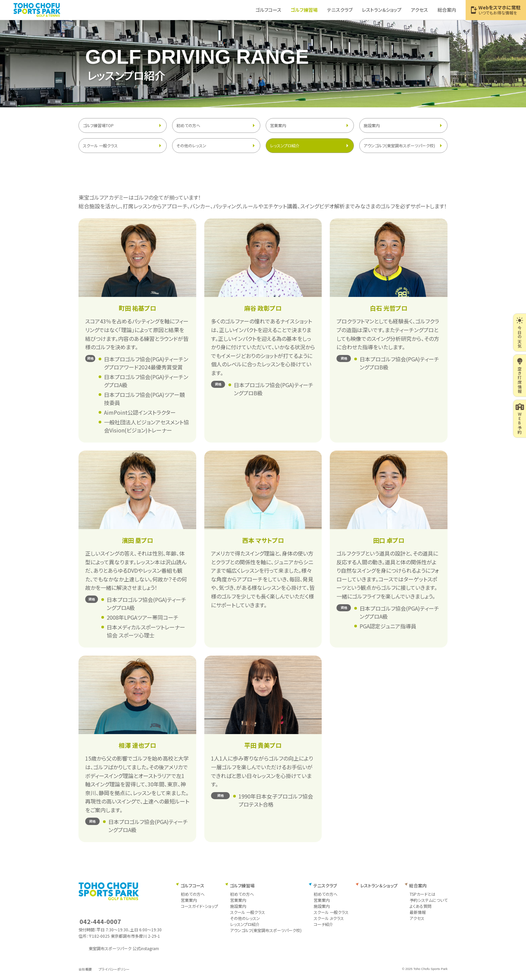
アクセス (417, 918)
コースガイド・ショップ (199, 906)
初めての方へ (188, 125)
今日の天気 (519, 332)
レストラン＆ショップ (379, 886)
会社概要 (85, 969)
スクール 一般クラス (100, 145)
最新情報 (418, 912)
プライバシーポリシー (114, 969)
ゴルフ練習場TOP (98, 125)
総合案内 (418, 886)
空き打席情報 (520, 376)
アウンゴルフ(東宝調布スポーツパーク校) (399, 145)
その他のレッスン (191, 145)
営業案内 (278, 125)
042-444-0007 (100, 921)
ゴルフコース (192, 886)
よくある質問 (420, 906)
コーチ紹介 (323, 924)
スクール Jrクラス (329, 918)
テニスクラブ (325, 886)
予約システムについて (429, 900)
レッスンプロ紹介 (285, 145)
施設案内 (372, 125)
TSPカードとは (423, 894)
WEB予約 (520, 419)
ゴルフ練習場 (242, 886)
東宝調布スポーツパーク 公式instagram (124, 948)
